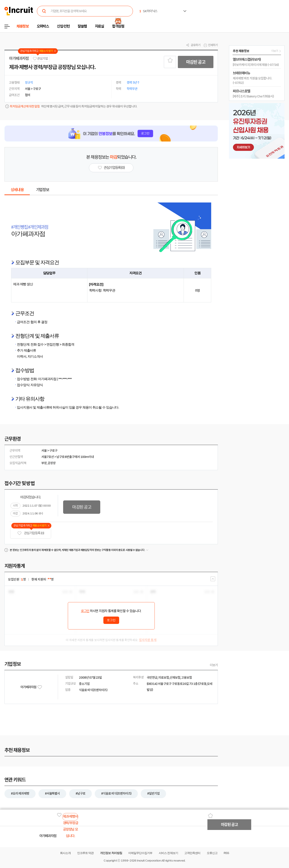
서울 (44, 451)
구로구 (53, 451)
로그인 (85, 611)
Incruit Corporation (149, 861)
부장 (44, 463)
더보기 (214, 665)
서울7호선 (48, 457)
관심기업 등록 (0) (31, 533)
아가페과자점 (19, 59)
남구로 (60, 457)
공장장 (52, 463)
